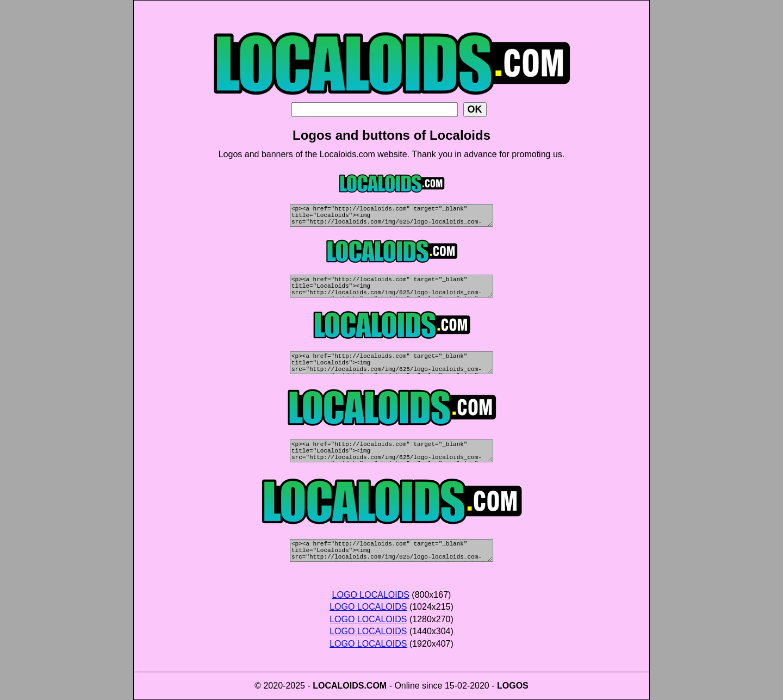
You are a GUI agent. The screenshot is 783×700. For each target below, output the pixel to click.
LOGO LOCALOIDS (371, 595)
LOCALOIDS (338, 686)
